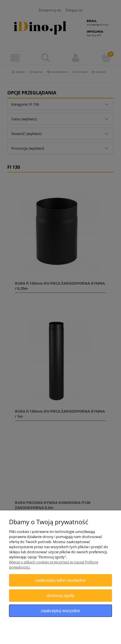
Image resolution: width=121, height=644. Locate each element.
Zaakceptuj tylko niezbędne (60, 580)
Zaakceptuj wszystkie (60, 611)
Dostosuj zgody (60, 595)
